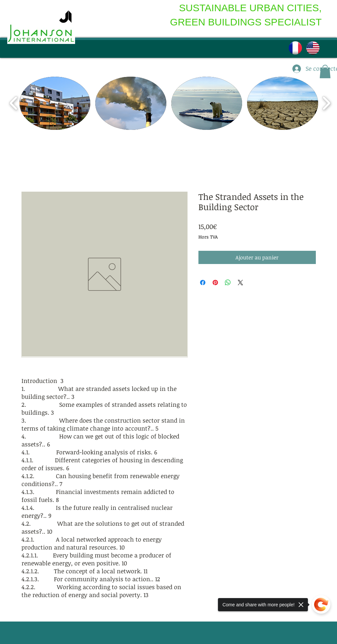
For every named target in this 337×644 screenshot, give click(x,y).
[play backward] (14, 103)
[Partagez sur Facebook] (203, 283)
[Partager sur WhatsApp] (228, 283)
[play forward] (326, 103)
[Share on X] (240, 283)
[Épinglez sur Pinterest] (215, 283)
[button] (55, 103)
